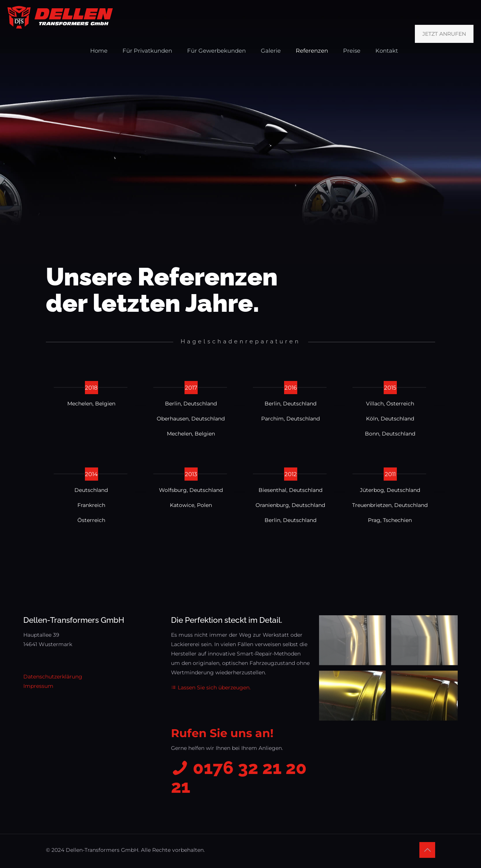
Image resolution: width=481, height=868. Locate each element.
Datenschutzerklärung (53, 677)
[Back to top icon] (427, 850)
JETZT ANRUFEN (444, 34)
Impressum (38, 686)
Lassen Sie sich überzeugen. (211, 687)
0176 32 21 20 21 (239, 777)
